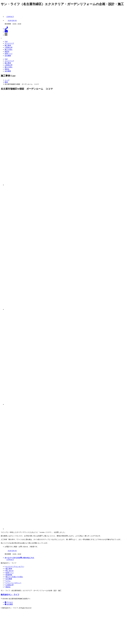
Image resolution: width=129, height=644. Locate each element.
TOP (6, 42)
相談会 (7, 52)
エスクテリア (9, 43)
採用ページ (9, 54)
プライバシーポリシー (13, 583)
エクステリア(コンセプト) (14, 567)
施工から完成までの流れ (14, 577)
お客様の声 (9, 47)
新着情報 (8, 575)
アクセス (9, 602)
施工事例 (8, 45)
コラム (8, 581)
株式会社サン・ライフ (10, 595)
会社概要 (8, 56)
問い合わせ (9, 571)
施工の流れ (9, 49)
